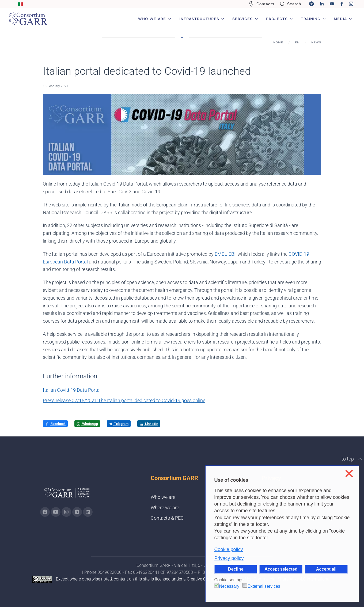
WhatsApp (87, 424)
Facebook (55, 424)
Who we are (163, 497)
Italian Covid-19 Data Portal (72, 390)
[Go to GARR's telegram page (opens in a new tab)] (77, 512)
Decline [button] (236, 569)
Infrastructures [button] (202, 19)
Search (291, 4)
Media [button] (343, 19)
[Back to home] (28, 19)
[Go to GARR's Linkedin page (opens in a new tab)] (88, 512)
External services (264, 586)
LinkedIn (149, 424)
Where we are (165, 508)
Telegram (119, 424)
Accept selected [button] (281, 569)
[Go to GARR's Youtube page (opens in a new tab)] (56, 512)
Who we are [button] (155, 19)
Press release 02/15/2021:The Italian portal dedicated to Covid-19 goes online (124, 400)
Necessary (229, 586)
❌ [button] (349, 474)
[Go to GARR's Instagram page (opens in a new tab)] (45, 512)
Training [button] (313, 19)
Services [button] (245, 19)
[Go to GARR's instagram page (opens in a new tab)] (66, 512)
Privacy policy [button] (229, 558)
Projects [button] (280, 19)
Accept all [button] (326, 569)
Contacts (261, 4)
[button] (360, 459)
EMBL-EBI (225, 254)
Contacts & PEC (167, 518)
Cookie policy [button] (228, 549)
